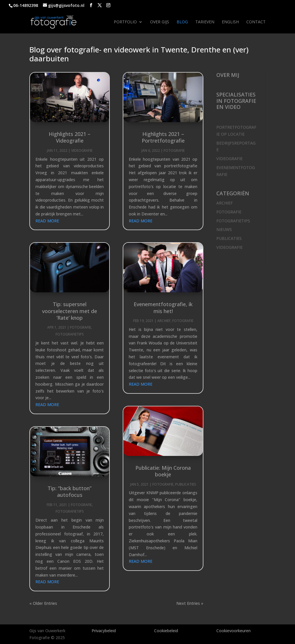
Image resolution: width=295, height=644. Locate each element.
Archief (164, 321)
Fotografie (81, 327)
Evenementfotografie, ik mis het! (163, 307)
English (230, 22)
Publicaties (186, 484)
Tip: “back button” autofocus (70, 491)
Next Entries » (190, 603)
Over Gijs (160, 22)
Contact (256, 22)
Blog (182, 22)
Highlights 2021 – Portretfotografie (163, 137)
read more (47, 221)
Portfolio (125, 22)
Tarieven (205, 22)
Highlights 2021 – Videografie (70, 137)
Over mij (228, 75)
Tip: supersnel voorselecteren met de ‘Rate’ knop (70, 311)
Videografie (82, 150)
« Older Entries (43, 603)
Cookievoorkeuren (233, 631)
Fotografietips (70, 334)
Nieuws (224, 229)
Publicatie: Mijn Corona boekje (163, 471)
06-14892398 (26, 5)
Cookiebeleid (166, 631)
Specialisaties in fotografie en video (236, 101)
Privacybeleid (104, 631)
